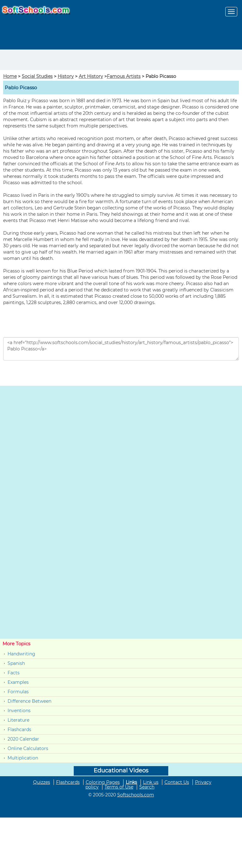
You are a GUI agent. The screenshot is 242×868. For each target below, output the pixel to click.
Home (10, 76)
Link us (151, 782)
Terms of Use (119, 787)
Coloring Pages (103, 782)
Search (147, 787)
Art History (91, 76)
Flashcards (19, 730)
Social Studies (37, 76)
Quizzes (42, 782)
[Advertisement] (37, 59)
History (66, 76)
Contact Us (177, 782)
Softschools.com (136, 795)
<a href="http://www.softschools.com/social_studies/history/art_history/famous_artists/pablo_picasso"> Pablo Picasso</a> (121, 349)
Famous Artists (124, 76)
